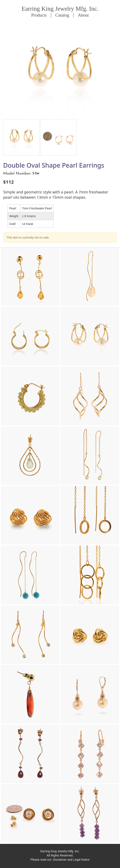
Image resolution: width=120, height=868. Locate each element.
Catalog (62, 15)
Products (39, 15)
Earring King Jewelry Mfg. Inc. (60, 9)
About (83, 15)
